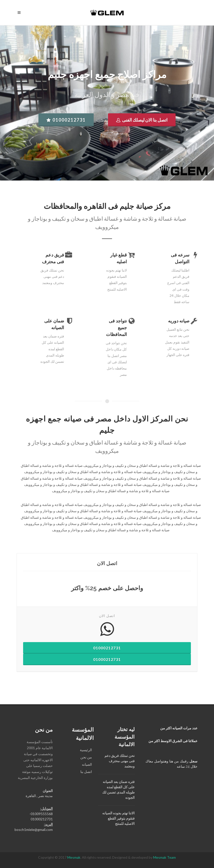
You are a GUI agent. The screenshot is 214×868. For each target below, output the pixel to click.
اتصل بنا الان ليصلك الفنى (142, 120)
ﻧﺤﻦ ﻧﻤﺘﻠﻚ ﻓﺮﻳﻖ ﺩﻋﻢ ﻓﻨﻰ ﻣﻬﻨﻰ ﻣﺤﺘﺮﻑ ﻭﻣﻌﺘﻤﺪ (120, 761)
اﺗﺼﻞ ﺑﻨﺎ (86, 772)
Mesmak (74, 857)
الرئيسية (86, 750)
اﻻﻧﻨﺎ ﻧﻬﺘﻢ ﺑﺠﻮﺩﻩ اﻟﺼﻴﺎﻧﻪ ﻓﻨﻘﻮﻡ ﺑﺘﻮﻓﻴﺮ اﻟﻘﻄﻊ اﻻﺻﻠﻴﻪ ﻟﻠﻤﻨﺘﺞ (118, 818)
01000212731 (66, 120)
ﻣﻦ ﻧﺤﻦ (86, 757)
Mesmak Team (165, 857)
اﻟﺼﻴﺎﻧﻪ (87, 764)
